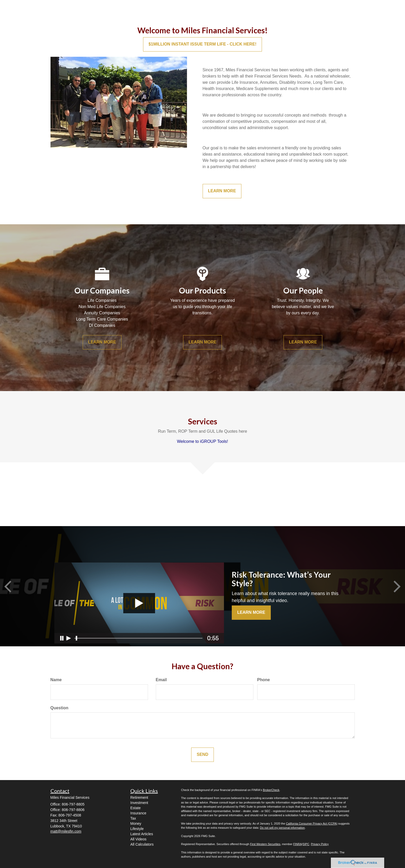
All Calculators (142, 844)
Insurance (138, 813)
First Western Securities (265, 844)
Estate (136, 808)
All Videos (138, 839)
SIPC (306, 844)
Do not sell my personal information (282, 828)
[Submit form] (202, 755)
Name (56, 680)
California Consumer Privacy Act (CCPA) (312, 824)
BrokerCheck (271, 790)
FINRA (297, 844)
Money (136, 824)
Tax (133, 818)
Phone (264, 680)
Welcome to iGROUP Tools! (202, 441)
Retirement (139, 797)
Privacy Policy (320, 844)
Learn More (251, 612)
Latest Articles (142, 834)
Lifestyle (137, 829)
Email (161, 680)
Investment (139, 803)
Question (59, 708)
